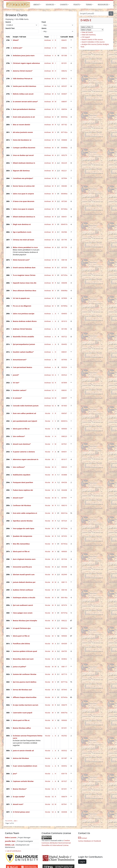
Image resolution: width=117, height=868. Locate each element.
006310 (64, 505)
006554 (64, 109)
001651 (64, 728)
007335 (64, 268)
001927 (64, 781)
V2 (53, 375)
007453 (64, 536)
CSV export (86, 37)
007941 (64, 444)
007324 (64, 521)
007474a (64, 613)
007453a (64, 544)
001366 (64, 55)
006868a (64, 148)
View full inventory (89, 35)
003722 (64, 337)
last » (16, 821)
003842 (64, 659)
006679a (64, 713)
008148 (64, 260)
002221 (64, 171)
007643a (64, 697)
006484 (64, 186)
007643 (64, 690)
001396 (64, 329)
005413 (64, 79)
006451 (64, 40)
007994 (64, 178)
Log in (82, 862)
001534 (64, 559)
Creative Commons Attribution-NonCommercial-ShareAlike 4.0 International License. (56, 843)
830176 (64, 774)
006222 (64, 621)
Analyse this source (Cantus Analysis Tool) (95, 45)
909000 (64, 429)
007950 (64, 360)
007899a (64, 306)
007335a (64, 275)
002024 (64, 367)
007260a (64, 209)
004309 (64, 644)
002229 (64, 163)
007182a (64, 132)
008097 (64, 102)
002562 (64, 736)
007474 (64, 605)
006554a (64, 117)
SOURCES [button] (50, 5)
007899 (64, 298)
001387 (64, 758)
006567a (64, 421)
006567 (64, 413)
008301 (64, 352)
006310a (64, 513)
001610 (64, 321)
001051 (64, 63)
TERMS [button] (89, 5)
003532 (64, 751)
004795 (64, 651)
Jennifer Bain (10, 841)
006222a (64, 628)
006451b (64, 224)
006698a (64, 291)
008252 (64, 71)
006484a (64, 194)
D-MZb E (86, 20)
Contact (83, 838)
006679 (64, 705)
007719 (64, 674)
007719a (64, 682)
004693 (64, 314)
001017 (64, 459)
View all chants (87, 32)
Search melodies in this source (93, 42)
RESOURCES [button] (103, 5)
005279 (64, 155)
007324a (64, 528)
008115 (64, 582)
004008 (64, 812)
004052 (64, 766)
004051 (64, 452)
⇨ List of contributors (13, 851)
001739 (64, 247)
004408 (64, 490)
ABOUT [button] (37, 5)
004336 (64, 482)
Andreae (48, 40)
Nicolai (48, 413)
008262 (64, 48)
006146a (64, 598)
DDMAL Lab (10, 845)
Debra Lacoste (11, 837)
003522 (64, 375)
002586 (64, 232)
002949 (64, 574)
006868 (64, 140)
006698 (64, 283)
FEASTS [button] (77, 5)
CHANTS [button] (64, 5)
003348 (64, 567)
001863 (64, 406)
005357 (64, 86)
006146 (64, 590)
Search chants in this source (92, 39)
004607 (64, 94)
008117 (64, 667)
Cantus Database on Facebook (90, 841)
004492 (64, 344)
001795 (64, 240)
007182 (64, 125)
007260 (64, 201)
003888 (64, 475)
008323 (64, 436)
